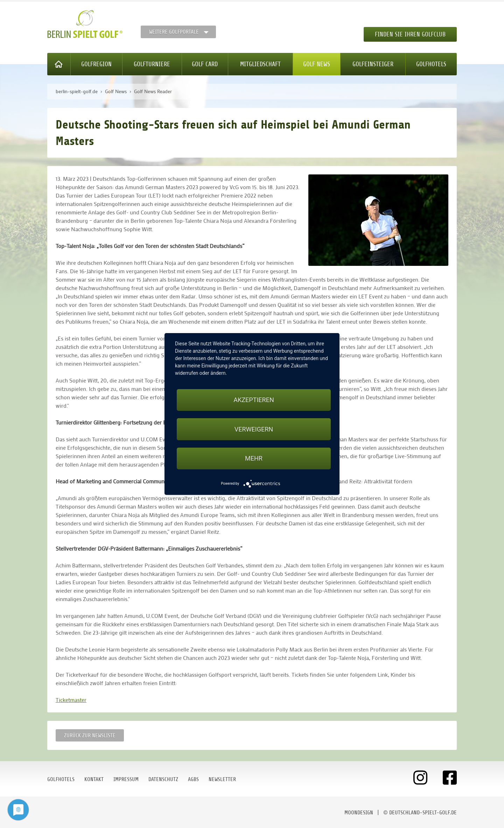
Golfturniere (152, 64)
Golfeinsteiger (373, 64)
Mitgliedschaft (260, 64)
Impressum (126, 779)
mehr (254, 458)
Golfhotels (431, 64)
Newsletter (222, 779)
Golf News (317, 64)
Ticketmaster (71, 700)
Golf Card (205, 64)
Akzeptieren (254, 400)
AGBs (193, 779)
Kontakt (94, 779)
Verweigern (254, 429)
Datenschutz (163, 779)
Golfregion (96, 64)
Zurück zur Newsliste (90, 736)
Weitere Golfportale (174, 32)
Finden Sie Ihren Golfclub (410, 34)
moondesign (359, 813)
